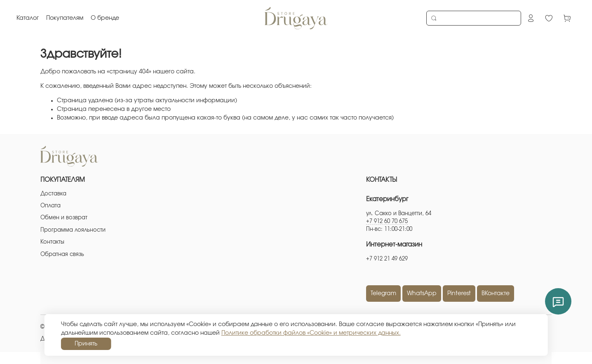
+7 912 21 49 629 (387, 259)
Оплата (51, 206)
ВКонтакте (496, 294)
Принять (86, 344)
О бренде (105, 18)
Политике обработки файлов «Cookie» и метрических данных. (311, 333)
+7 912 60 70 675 (387, 222)
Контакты (52, 242)
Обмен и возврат (64, 218)
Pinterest (459, 294)
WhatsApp (422, 294)
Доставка (53, 194)
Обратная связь (62, 255)
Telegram (383, 294)
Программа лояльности (73, 230)
